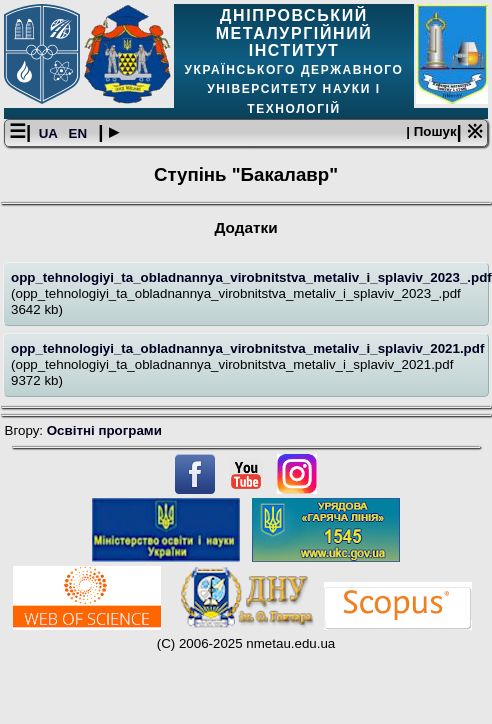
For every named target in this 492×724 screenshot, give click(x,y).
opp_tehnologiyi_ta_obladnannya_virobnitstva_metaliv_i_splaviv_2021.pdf (247, 348)
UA (50, 133)
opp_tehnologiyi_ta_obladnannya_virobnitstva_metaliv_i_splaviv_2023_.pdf (251, 277)
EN (80, 133)
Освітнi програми (104, 430)
